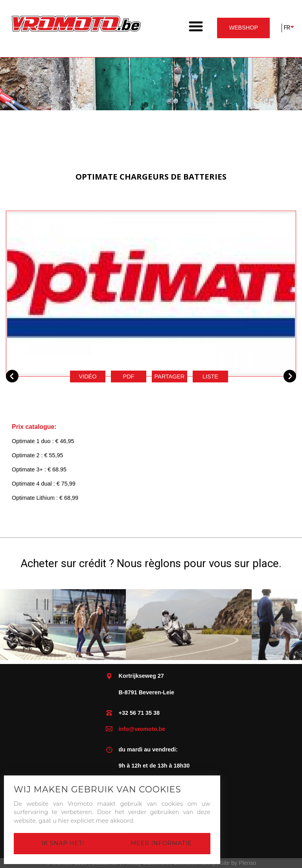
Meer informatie (161, 843)
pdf (129, 377)
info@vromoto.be (142, 729)
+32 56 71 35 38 (139, 713)
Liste (210, 377)
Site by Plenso (238, 863)
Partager (170, 377)
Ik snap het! (63, 843)
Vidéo (88, 377)
